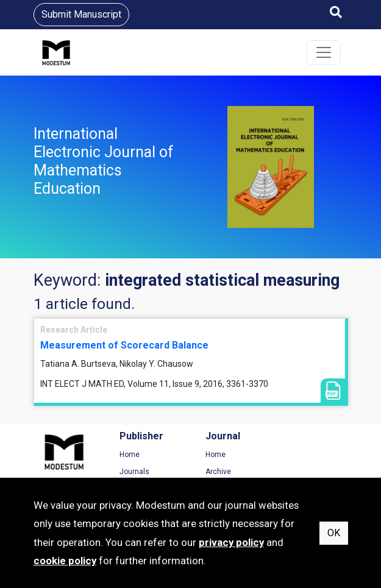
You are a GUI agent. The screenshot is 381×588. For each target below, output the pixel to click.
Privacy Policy (311, 472)
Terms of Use (310, 455)
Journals (133, 472)
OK (334, 533)
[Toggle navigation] (324, 52)
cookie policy (65, 561)
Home (128, 455)
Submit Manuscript (81, 14)
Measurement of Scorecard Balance (124, 345)
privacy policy (231, 542)
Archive (216, 472)
